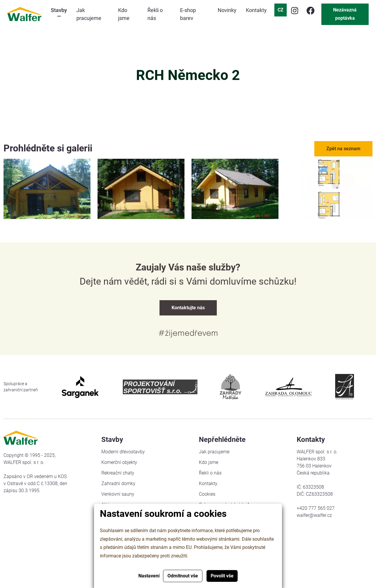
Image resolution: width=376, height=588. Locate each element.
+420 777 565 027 (316, 508)
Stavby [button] (59, 10)
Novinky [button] (227, 10)
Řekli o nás (210, 473)
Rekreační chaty (118, 473)
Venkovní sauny (118, 494)
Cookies (207, 494)
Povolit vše (222, 576)
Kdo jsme (209, 462)
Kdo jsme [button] (124, 14)
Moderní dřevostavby (123, 452)
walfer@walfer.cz (314, 515)
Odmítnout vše (183, 576)
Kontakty (208, 483)
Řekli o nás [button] (155, 14)
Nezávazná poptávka (345, 14)
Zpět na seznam (343, 149)
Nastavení (149, 576)
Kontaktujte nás (188, 308)
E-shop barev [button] (188, 14)
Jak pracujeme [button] (89, 14)
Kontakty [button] (256, 10)
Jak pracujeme (214, 452)
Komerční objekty (119, 462)
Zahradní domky (118, 483)
